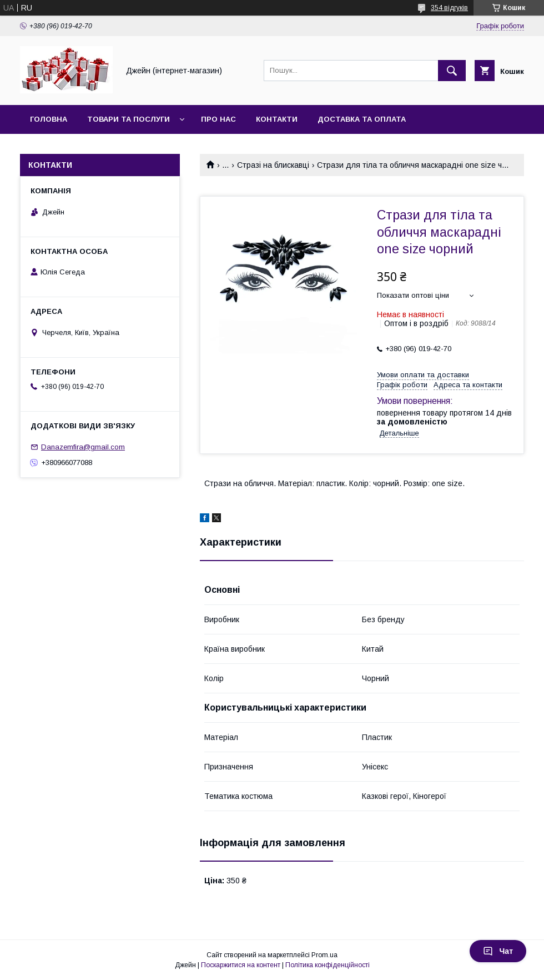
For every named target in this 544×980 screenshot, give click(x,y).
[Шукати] (452, 71)
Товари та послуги (129, 119)
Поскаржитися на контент (241, 965)
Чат (498, 951)
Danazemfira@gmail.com (83, 447)
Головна (49, 119)
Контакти (277, 119)
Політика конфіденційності (328, 965)
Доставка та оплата (362, 119)
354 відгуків (449, 8)
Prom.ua (324, 955)
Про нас (218, 119)
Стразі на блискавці (273, 165)
